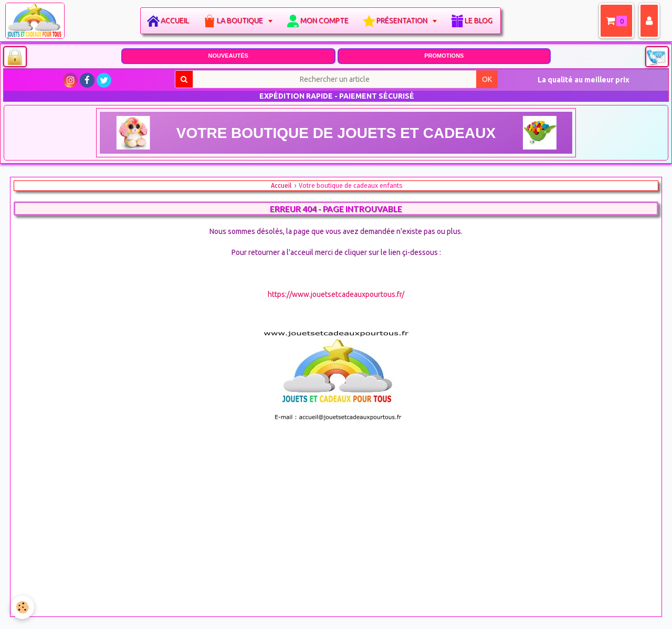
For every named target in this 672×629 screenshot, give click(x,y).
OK (487, 79)
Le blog (479, 20)
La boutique (241, 20)
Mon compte (324, 20)
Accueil (175, 20)
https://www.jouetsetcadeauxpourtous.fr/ (336, 294)
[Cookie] (22, 607)
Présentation (403, 20)
